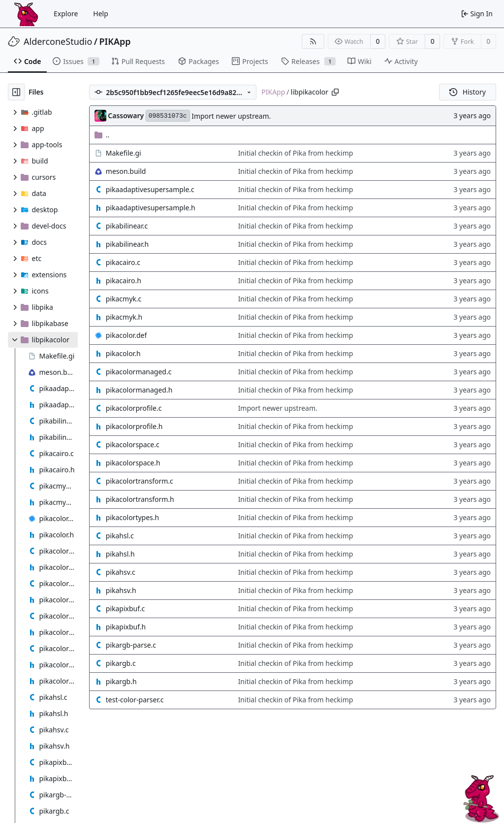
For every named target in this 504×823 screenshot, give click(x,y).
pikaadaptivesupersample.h (151, 208)
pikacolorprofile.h (134, 426)
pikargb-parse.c (131, 645)
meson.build (126, 171)
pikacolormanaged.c (139, 372)
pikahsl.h (120, 554)
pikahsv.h (121, 590)
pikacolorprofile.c (134, 408)
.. (102, 135)
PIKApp (115, 41)
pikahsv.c (121, 572)
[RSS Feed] (313, 41)
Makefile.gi (124, 153)
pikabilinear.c (127, 226)
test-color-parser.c (135, 700)
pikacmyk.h (124, 317)
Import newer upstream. (231, 116)
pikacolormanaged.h (139, 390)
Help (101, 14)
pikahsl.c (120, 536)
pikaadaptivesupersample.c (150, 189)
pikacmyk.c (124, 299)
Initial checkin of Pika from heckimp (296, 153)
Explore (66, 14)
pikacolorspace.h (133, 463)
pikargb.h (121, 681)
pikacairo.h (124, 280)
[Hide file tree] (16, 92)
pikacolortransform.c (140, 481)
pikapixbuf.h (126, 627)
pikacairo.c (123, 262)
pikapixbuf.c (125, 609)
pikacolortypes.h (132, 517)
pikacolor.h (123, 353)
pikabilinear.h (127, 244)
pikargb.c (121, 663)
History (468, 92)
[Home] (26, 14)
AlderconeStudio (58, 41)
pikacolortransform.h (140, 499)
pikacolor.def (126, 335)
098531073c (168, 116)
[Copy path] (335, 92)
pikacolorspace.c (133, 444)
